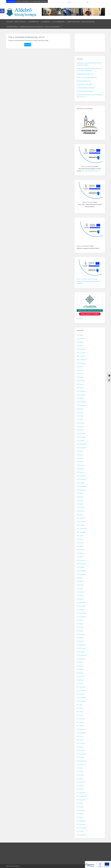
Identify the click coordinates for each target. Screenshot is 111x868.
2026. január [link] (80, 346)
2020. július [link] (80, 578)
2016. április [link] (80, 740)
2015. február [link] (80, 786)
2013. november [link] (81, 824)
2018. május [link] (80, 669)
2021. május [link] (80, 543)
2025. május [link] (80, 374)
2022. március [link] (81, 507)
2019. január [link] (80, 641)
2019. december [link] (81, 603)
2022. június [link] (80, 497)
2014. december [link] (81, 793)
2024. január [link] (80, 430)
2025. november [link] (81, 353)
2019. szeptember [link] (82, 613)
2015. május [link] (80, 775)
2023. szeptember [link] (82, 444)
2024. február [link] (80, 427)
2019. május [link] (80, 627)
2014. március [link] (81, 810)
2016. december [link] (81, 729)
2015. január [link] (80, 789)
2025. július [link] (80, 367)
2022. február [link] (80, 511)
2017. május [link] (80, 712)
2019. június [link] (80, 624)
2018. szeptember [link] (82, 655)
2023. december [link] (81, 434)
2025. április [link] (80, 377)
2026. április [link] (80, 335)
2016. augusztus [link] (81, 733)
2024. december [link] (81, 391)
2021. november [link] (81, 522)
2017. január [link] (80, 726)
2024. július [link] (80, 409)
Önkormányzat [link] (34, 22)
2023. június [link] (80, 455)
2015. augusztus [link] (81, 765)
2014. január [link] (80, 817)
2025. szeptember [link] (82, 360)
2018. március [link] (81, 676)
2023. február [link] (80, 469)
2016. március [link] (81, 743)
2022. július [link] (80, 493)
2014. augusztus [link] (81, 800)
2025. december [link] (81, 349)
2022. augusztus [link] (81, 490)
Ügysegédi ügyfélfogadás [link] (84, 81)
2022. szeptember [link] (82, 486)
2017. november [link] (81, 691)
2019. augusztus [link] (81, 617)
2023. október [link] (81, 441)
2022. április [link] (80, 504)
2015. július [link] (80, 768)
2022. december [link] (81, 476)
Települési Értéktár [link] (88, 22)
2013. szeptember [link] (82, 828)
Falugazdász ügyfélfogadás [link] (85, 84)
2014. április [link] (80, 807)
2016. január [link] (80, 747)
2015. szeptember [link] (82, 761)
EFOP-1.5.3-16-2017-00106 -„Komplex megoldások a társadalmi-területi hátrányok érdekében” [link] (89, 281)
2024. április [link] (80, 420)
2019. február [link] (80, 638)
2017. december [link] (81, 687)
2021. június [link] (80, 539)
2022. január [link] (80, 515)
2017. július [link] (80, 705)
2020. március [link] (81, 592)
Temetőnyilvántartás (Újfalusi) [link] (85, 91)
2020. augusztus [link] (81, 574)
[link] (2, 11)
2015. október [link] (81, 758)
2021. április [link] (80, 546)
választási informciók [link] (52, 27)
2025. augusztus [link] (81, 363)
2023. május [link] (80, 458)
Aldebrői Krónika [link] (12, 27)
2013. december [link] (81, 821)
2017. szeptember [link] (82, 698)
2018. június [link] (80, 666)
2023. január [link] (80, 472)
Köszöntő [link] (10, 22)
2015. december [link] (81, 750)
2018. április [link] (80, 673)
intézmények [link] (46, 22)
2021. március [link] (81, 550)
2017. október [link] (81, 694)
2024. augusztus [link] (81, 405)
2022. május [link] (80, 500)
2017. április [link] (80, 715)
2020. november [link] (81, 564)
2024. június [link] (80, 412)
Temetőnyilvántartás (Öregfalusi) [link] (86, 88)
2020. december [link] (81, 560)
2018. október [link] (81, 652)
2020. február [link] (80, 596)
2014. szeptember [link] (82, 796)
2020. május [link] (80, 585)
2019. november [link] (81, 606)
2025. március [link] (81, 381)
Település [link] (22, 22)
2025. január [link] (80, 388)
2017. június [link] (80, 708)
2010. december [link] (81, 835)
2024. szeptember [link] (82, 402)
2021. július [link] (80, 536)
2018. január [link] (80, 684)
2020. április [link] (80, 589)
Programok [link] (26, 1)
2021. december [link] (81, 518)
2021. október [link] (81, 525)
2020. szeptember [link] (82, 571)
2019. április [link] (80, 631)
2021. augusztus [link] (81, 532)
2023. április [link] (80, 462)
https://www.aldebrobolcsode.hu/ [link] (90, 171)
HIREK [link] (16, 22)
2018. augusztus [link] (81, 659)
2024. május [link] (80, 416)
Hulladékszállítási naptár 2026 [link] (85, 74)
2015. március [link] (81, 782)
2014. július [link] (80, 803)
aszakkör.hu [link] (80, 319)
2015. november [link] (81, 754)
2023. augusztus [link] (81, 448)
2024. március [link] (81, 423)
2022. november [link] (81, 479)
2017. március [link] (81, 719)
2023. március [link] (81, 465)
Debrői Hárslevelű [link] (74, 22)
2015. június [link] (80, 772)
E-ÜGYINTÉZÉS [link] (11, 1)
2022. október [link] (81, 483)
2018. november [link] (81, 648)
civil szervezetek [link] (59, 22)
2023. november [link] (81, 437)
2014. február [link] (80, 814)
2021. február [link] (80, 553)
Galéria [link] (18, 1)
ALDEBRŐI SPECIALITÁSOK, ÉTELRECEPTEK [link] (31, 27)
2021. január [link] (80, 557)
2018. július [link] (80, 662)
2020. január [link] (80, 599)
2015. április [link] (80, 779)
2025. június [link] (80, 370)
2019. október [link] (81, 610)
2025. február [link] (80, 384)
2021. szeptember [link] (82, 529)
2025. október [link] (81, 356)
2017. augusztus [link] (81, 701)
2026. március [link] (81, 339)
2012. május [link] (80, 831)
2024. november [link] (81, 395)
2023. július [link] (80, 451)
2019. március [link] (81, 634)
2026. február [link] (80, 342)
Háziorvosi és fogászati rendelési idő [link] (87, 77)
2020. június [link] (80, 581)
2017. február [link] (80, 722)
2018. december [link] (81, 645)
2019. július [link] (80, 620)
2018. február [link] (80, 680)
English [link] (45, 1)
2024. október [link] (81, 398)
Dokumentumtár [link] (36, 1)
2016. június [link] (80, 736)
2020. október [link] (81, 567)
